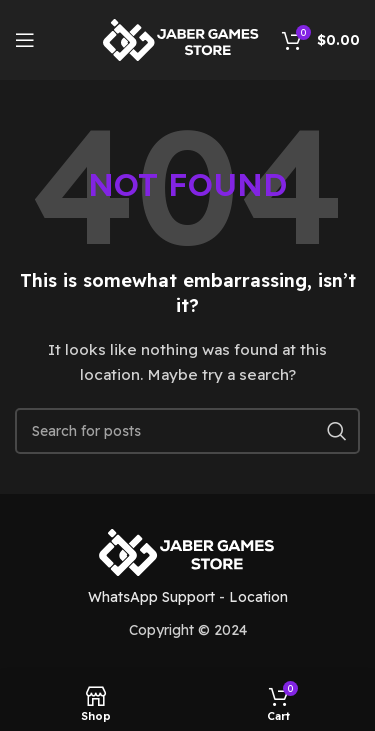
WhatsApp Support (151, 597)
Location (258, 597)
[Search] (187, 431)
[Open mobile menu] (25, 40)
